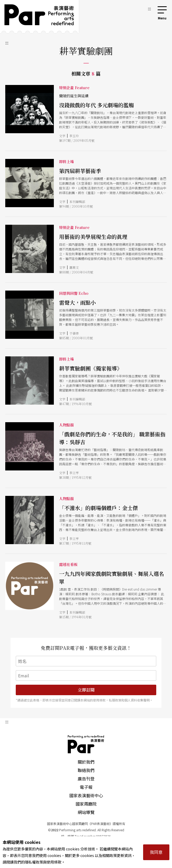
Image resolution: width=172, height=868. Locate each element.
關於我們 (86, 762)
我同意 (156, 852)
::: (149, 8)
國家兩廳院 (86, 804)
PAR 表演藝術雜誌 (86, 744)
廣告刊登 (86, 779)
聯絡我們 (86, 770)
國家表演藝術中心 (86, 795)
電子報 (86, 787)
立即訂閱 (86, 690)
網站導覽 (86, 812)
